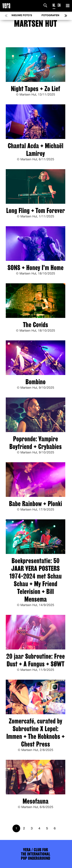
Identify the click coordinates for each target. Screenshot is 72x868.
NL (54, 5)
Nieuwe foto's (22, 15)
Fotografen (50, 15)
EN (59, 5)
